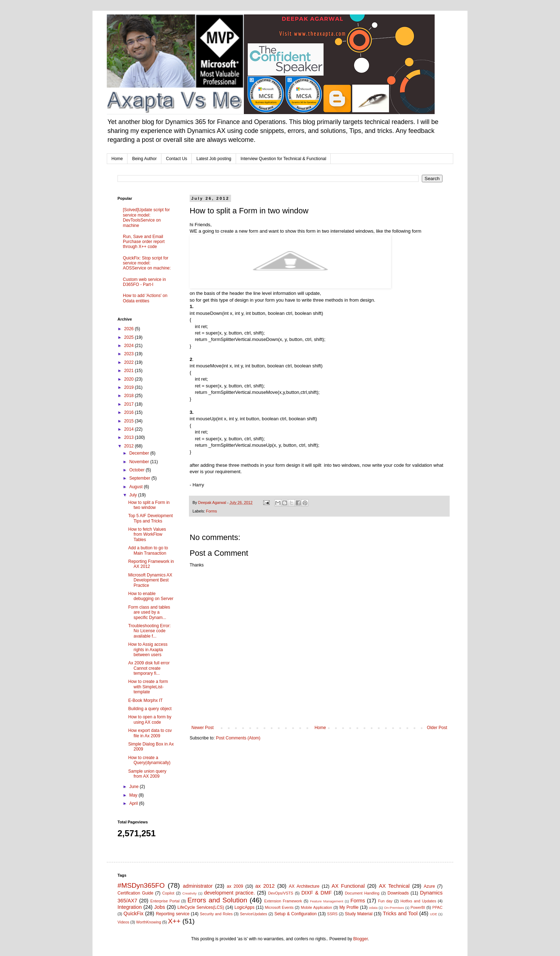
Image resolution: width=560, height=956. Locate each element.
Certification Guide (135, 893)
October (137, 470)
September (140, 478)
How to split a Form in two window (149, 505)
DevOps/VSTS (281, 893)
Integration (130, 907)
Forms (212, 511)
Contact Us (177, 159)
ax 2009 (235, 886)
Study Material (359, 914)
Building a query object (150, 709)
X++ (174, 921)
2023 (130, 354)
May (134, 795)
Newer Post (202, 728)
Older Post (437, 728)
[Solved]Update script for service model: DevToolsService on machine (146, 217)
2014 (130, 429)
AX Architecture (304, 886)
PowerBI (418, 907)
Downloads (398, 893)
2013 (130, 437)
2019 (130, 387)
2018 (130, 396)
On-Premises (394, 908)
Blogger (361, 939)
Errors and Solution (217, 900)
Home (117, 159)
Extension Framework (283, 901)
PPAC (438, 907)
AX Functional (348, 886)
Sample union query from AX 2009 (147, 774)
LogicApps (244, 907)
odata (373, 908)
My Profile (349, 907)
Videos (123, 922)
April (134, 803)
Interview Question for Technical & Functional (284, 159)
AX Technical (394, 886)
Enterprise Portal (165, 901)
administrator (198, 886)
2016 (130, 412)
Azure (429, 886)
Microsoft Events (279, 907)
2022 (130, 362)
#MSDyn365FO (141, 885)
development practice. (229, 893)
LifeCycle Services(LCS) (201, 907)
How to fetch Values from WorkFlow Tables (147, 534)
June (134, 787)
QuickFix (134, 913)
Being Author (144, 159)
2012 (130, 446)
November (140, 462)
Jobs (160, 907)
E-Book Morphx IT (146, 700)
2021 (130, 371)
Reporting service (172, 914)
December (140, 453)
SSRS (332, 914)
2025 (130, 337)
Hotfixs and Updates (418, 901)
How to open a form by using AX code (150, 719)
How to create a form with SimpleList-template (148, 687)
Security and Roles (216, 914)
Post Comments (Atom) (238, 738)
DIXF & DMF (317, 893)
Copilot (168, 893)
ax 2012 (265, 886)
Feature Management (327, 901)
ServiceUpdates (254, 914)
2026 (130, 329)
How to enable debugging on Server (151, 596)
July (134, 495)
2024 (130, 346)
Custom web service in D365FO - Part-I (144, 282)
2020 (130, 379)
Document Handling (362, 893)
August (137, 487)
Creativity (190, 893)
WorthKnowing (149, 922)
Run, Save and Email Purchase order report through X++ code (144, 242)
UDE (434, 914)
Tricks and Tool (400, 913)
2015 (130, 421)
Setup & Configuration (296, 914)
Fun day (386, 901)
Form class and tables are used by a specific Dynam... (149, 612)
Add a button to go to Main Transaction (148, 550)
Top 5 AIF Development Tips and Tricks (151, 518)
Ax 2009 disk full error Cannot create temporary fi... (149, 668)
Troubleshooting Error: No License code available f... (149, 631)
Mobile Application (316, 907)
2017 (130, 404)
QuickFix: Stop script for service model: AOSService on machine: (147, 263)
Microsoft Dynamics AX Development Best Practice (150, 580)
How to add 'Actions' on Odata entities (145, 298)
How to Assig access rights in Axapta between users (148, 650)
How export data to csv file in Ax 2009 (150, 733)
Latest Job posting (214, 159)
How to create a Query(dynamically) (149, 760)
